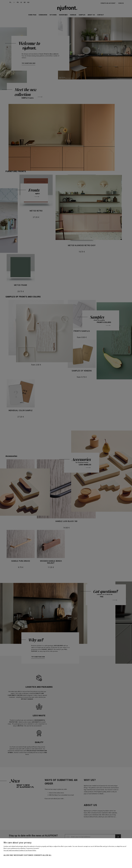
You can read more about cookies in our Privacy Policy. (20, 850)
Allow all (47, 855)
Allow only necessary (13, 855)
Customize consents (33, 855)
